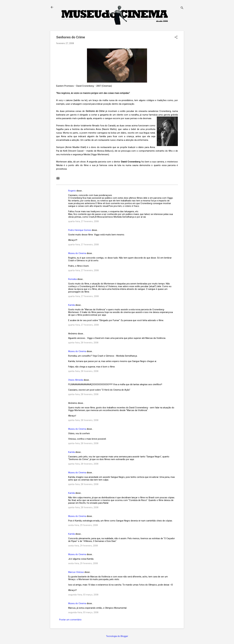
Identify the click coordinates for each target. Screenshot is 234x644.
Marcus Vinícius (76, 572)
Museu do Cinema (77, 253)
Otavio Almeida (76, 380)
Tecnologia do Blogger (117, 636)
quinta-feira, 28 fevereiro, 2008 (83, 343)
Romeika (72, 279)
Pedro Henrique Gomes (80, 230)
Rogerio (72, 191)
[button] (176, 37)
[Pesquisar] (182, 8)
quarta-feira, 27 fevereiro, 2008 (83, 221)
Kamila (71, 305)
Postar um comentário (70, 620)
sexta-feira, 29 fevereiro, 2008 (83, 525)
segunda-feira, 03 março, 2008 (83, 595)
